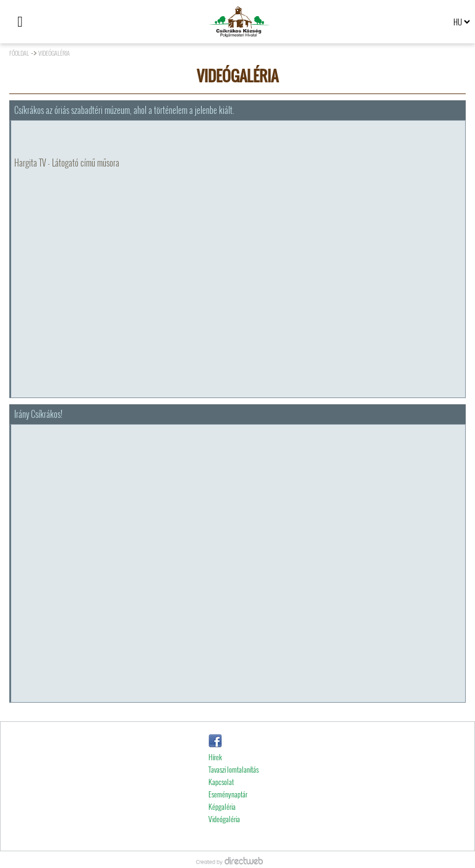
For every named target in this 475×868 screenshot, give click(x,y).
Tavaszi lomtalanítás (233, 786)
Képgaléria (222, 823)
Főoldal (19, 53)
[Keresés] (46, 22)
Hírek (215, 774)
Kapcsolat (221, 798)
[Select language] (461, 22)
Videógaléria (54, 53)
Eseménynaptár (228, 811)
